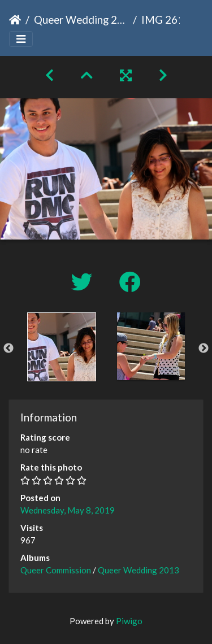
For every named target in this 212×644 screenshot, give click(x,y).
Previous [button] (8, 349)
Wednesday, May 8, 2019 (68, 510)
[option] (62, 347)
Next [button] (204, 349)
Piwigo (129, 621)
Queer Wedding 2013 (81, 19)
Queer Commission (56, 570)
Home (15, 20)
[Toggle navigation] (21, 39)
